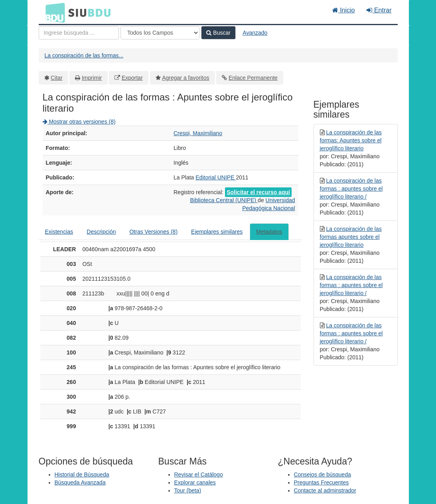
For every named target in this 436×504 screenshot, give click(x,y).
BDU (53, 12)
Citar (57, 78)
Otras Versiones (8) (153, 232)
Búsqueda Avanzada (80, 482)
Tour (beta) (188, 490)
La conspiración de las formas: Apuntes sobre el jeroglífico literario (351, 140)
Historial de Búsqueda (82, 474)
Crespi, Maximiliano (198, 133)
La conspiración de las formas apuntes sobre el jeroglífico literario (351, 237)
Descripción (101, 232)
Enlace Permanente (253, 78)
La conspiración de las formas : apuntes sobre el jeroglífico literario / (351, 189)
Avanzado (255, 33)
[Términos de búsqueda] (79, 33)
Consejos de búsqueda (323, 474)
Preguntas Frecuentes (322, 482)
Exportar (132, 78)
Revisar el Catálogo (199, 474)
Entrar (379, 10)
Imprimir (92, 78)
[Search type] (160, 33)
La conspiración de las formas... (84, 55)
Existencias (59, 232)
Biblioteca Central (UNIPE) (224, 200)
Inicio (344, 10)
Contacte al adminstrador (325, 490)
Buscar (218, 33)
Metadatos (269, 232)
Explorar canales (195, 482)
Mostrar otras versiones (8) (79, 122)
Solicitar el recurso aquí (258, 192)
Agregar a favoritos (185, 78)
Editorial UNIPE (216, 177)
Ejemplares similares (217, 232)
